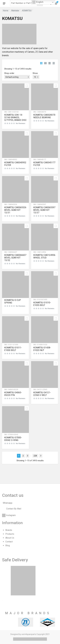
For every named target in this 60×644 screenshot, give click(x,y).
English (38, 2)
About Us (10, 538)
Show (35, 73)
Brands (9, 530)
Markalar (15, 11)
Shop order (9, 73)
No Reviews (21, 123)
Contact (9, 542)
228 (35, 456)
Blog (8, 545)
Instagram (11, 515)
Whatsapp (8, 503)
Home (6, 11)
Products (10, 534)
